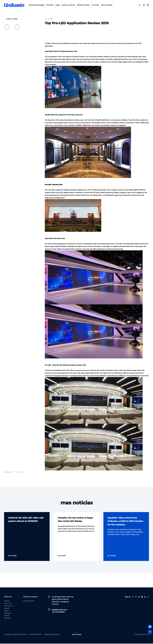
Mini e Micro (9, 606)
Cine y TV (7, 604)
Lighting (7, 618)
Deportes (8, 613)
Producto (50, 5)
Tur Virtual (95, 5)
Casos (58, 5)
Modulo (7, 616)
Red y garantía (29, 601)
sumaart (57, 635)
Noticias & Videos (83, 5)
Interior (7, 601)
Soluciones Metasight (37, 5)
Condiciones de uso (142, 635)
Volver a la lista (11, 19)
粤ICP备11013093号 (36, 635)
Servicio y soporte (68, 5)
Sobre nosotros (107, 5)
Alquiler (7, 609)
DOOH (6, 611)
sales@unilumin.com (59, 610)
